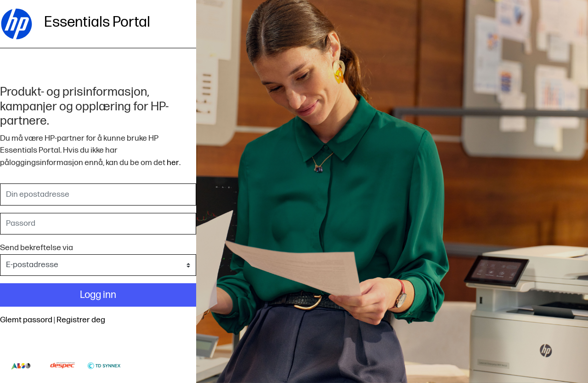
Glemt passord (26, 320)
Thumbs (146, 366)
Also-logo (21, 366)
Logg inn (98, 295)
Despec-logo (63, 366)
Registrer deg (81, 320)
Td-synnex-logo (104, 366)
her (173, 163)
